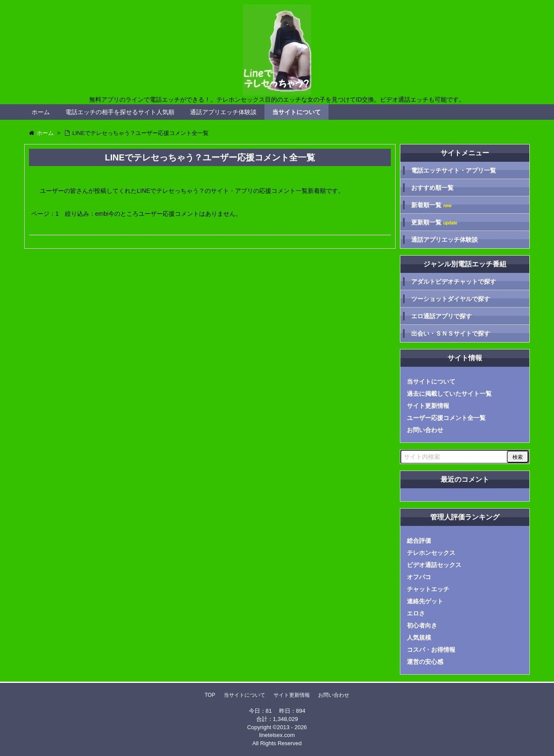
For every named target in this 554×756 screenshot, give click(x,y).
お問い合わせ (425, 430)
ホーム (41, 112)
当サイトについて (296, 112)
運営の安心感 (425, 662)
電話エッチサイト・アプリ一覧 (454, 170)
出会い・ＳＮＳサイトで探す (451, 333)
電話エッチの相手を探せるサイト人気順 (120, 112)
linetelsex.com (277, 735)
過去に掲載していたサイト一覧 (449, 394)
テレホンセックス (431, 553)
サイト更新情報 (428, 406)
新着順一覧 (431, 205)
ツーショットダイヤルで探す (451, 299)
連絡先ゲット (425, 601)
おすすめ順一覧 (432, 188)
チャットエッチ (428, 589)
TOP (210, 695)
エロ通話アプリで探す (441, 316)
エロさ (416, 613)
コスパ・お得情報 (431, 650)
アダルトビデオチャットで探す (454, 282)
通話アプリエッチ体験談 (223, 112)
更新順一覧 (434, 223)
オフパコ (419, 577)
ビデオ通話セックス (434, 565)
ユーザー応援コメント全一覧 (446, 418)
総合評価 (419, 541)
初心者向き (422, 625)
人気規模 (419, 637)
